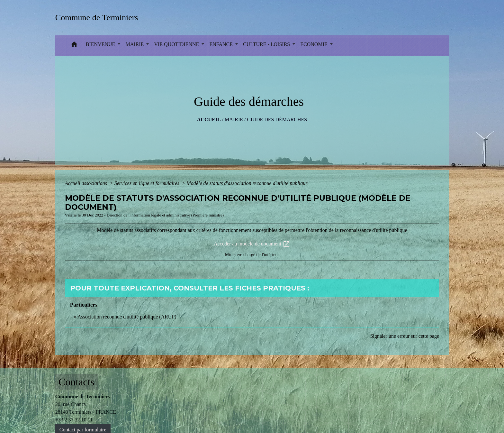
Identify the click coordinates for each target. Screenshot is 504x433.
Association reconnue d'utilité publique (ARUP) (127, 317)
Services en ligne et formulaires (148, 183)
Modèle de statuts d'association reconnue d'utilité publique (247, 183)
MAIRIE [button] (135, 44)
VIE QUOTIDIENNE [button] (177, 44)
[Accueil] (99, 18)
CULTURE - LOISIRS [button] (267, 44)
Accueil (209, 120)
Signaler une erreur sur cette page (405, 336)
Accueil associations (87, 183)
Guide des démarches (277, 120)
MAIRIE (234, 120)
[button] (74, 46)
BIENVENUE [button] (101, 44)
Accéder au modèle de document (252, 244)
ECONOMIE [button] (314, 44)
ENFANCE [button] (222, 44)
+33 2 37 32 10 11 (74, 420)
